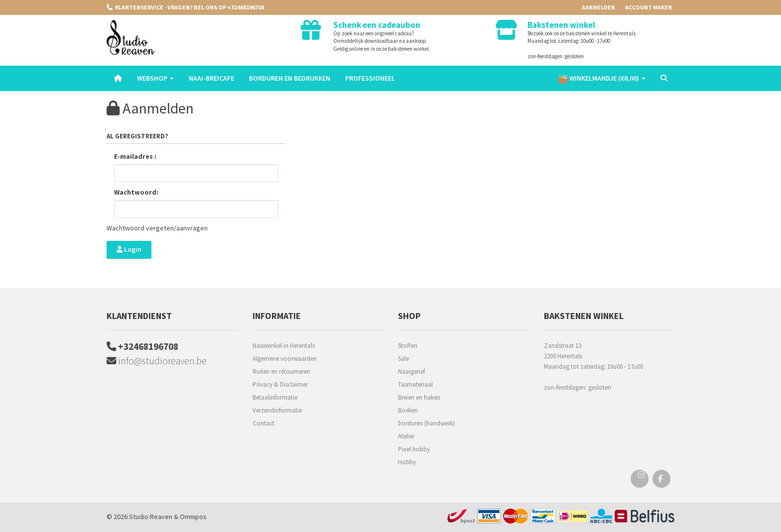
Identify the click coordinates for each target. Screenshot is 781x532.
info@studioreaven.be (158, 362)
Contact (263, 423)
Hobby (407, 462)
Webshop (155, 78)
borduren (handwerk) (426, 423)
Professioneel (370, 78)
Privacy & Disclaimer (280, 384)
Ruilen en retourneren (281, 372)
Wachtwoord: (136, 192)
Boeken (408, 410)
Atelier (406, 436)
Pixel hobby (414, 449)
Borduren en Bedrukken (290, 78)
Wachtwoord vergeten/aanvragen (157, 228)
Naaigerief (411, 372)
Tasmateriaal (415, 384)
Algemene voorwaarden (285, 359)
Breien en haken (419, 397)
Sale (403, 359)
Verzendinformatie (277, 410)
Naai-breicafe (211, 78)
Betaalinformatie (275, 397)
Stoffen (408, 346)
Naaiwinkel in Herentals (284, 346)
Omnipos (193, 517)
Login (129, 249)
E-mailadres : (135, 156)
